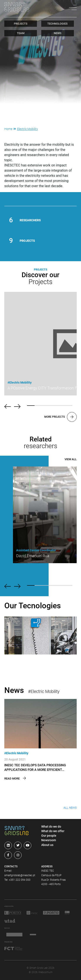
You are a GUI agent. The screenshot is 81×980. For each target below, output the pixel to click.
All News (70, 808)
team (21, 33)
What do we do (51, 827)
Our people (49, 836)
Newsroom (49, 840)
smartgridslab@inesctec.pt (20, 875)
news (58, 33)
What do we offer (53, 831)
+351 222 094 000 (20, 880)
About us (47, 845)
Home (8, 129)
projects (21, 24)
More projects (60, 417)
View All (71, 459)
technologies (57, 24)
